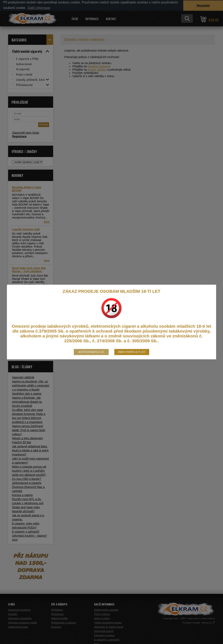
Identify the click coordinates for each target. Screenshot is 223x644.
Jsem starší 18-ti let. (132, 352)
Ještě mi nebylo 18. (91, 352)
